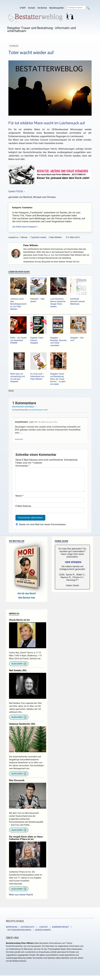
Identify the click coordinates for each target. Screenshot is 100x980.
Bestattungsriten (57, 8)
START (23, 8)
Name (19, 501)
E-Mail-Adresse (23, 511)
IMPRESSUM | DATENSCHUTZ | (22, 932)
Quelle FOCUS (16, 191)
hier (53, 255)
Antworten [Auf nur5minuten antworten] (19, 439)
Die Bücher (42, 8)
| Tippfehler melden (38, 237)
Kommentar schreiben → (25, 407)
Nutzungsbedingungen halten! (38, 410)
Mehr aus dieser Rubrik (21, 900)
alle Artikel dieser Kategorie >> (25, 227)
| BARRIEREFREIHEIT (59, 932)
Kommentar (22, 466)
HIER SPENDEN (73, 567)
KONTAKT (43, 932)
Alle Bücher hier (27, 603)
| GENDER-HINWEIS (41, 935)
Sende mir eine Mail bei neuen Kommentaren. (43, 529)
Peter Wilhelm (31, 245)
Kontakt (32, 8)
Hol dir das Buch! (27, 598)
